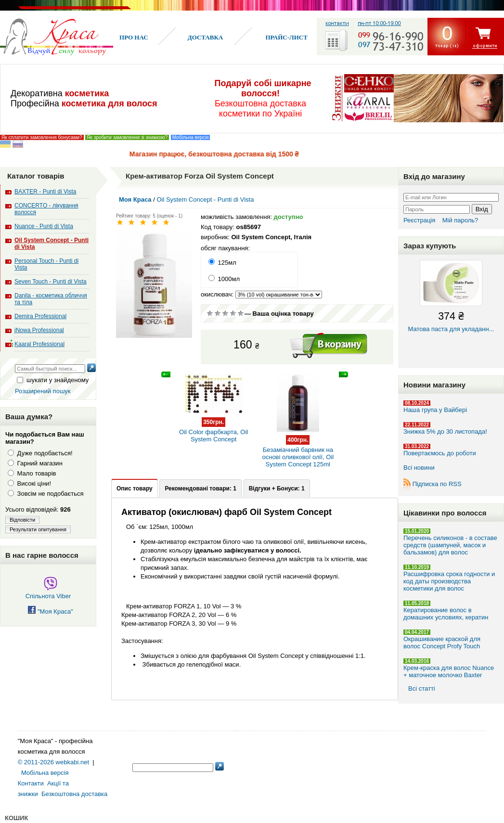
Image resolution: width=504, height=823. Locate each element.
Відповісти (22, 520)
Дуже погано (210, 313)
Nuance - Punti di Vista (44, 226)
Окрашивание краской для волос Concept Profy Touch (442, 643)
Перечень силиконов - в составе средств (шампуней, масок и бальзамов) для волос (450, 545)
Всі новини (419, 468)
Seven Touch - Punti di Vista (51, 282)
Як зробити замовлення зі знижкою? (127, 137)
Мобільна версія (191, 137)
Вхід (482, 209)
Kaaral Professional (39, 344)
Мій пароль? (460, 220)
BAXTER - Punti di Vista (45, 192)
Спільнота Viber (48, 592)
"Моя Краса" (50, 611)
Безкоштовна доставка (74, 794)
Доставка (206, 37)
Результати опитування (38, 529)
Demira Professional (40, 316)
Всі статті (422, 688)
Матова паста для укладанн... (451, 296)
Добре (233, 313)
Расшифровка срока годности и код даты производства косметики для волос (449, 581)
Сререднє (225, 313)
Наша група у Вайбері (435, 410)
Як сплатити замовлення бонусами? (42, 137)
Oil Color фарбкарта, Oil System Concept (213, 425)
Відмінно (241, 313)
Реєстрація (419, 220)
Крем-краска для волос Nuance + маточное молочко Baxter (449, 671)
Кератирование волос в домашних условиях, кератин (446, 614)
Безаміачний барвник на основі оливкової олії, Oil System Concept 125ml (298, 447)
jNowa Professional (39, 330)
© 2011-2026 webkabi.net (53, 762)
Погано (218, 313)
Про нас (134, 37)
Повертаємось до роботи (440, 453)
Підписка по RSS (437, 484)
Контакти (31, 783)
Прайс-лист (286, 37)
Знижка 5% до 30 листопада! (445, 431)
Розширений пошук (43, 391)
